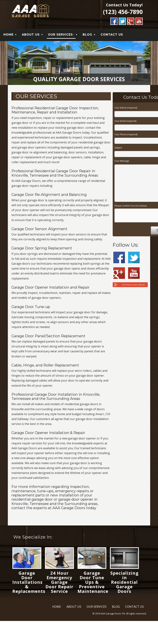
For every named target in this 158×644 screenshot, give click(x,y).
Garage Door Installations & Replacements (29, 582)
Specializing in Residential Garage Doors (124, 582)
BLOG (87, 35)
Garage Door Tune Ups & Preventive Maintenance (93, 582)
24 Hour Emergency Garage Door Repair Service (59, 582)
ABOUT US (31, 35)
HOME (8, 35)
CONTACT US (112, 35)
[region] (79, 63)
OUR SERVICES (60, 35)
